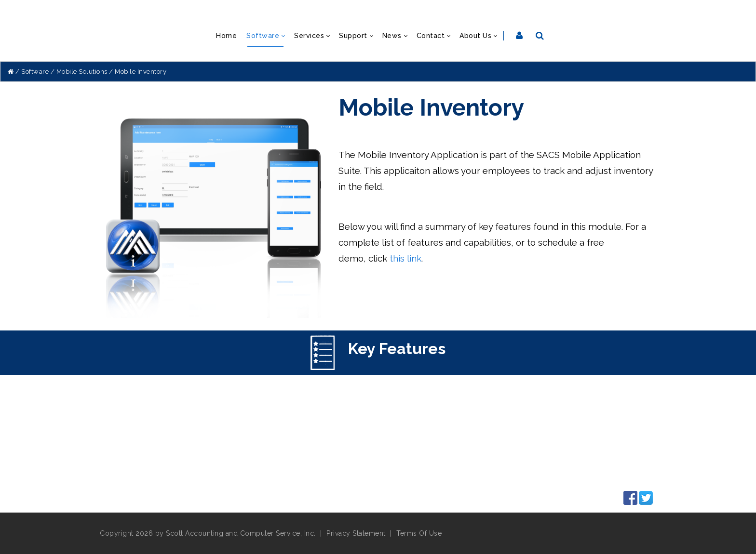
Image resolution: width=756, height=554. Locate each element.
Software (35, 72)
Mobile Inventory (141, 72)
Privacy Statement (356, 533)
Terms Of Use (419, 533)
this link (405, 258)
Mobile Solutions (82, 72)
